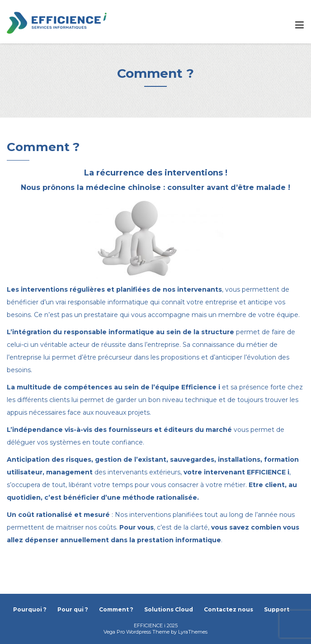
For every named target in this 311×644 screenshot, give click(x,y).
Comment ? (116, 609)
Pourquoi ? (30, 609)
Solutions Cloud (169, 609)
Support (277, 609)
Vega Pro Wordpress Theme (137, 632)
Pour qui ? (73, 609)
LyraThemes (193, 632)
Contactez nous (229, 609)
